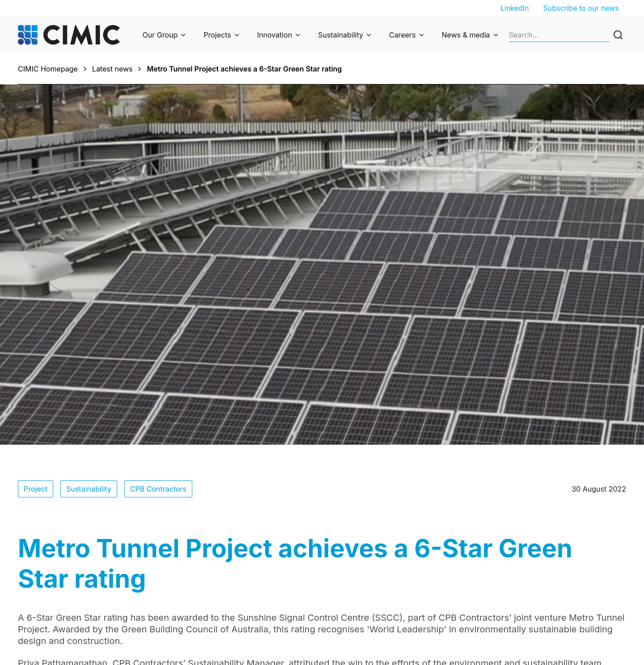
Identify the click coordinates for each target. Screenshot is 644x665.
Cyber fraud (208, 621)
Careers (402, 35)
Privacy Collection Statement (237, 596)
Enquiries (203, 571)
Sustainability (341, 35)
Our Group (160, 35)
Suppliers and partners (530, 609)
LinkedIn (515, 8)
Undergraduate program (533, 596)
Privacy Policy (212, 584)
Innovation (275, 35)
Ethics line (205, 609)
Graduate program (523, 584)
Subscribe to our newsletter (386, 571)
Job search (511, 571)
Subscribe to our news (581, 8)
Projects (217, 35)
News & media (466, 35)
